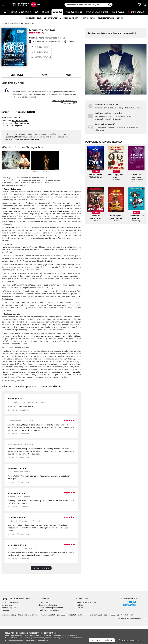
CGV (40, 626)
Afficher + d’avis (41, 565)
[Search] (86, 5)
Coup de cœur (19, 112)
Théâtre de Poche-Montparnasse (43, 38)
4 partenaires (22, 638)
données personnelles (54, 626)
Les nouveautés (50, 18)
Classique (57, 12)
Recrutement (7, 623)
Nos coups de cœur (33, 18)
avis (40, 52)
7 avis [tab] (44, 75)
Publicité (79, 623)
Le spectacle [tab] (17, 75)
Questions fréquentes (48, 623)
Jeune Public (118, 12)
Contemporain (42, 12)
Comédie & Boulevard (21, 12)
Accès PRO (80, 626)
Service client (44, 621)
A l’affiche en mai (88, 18)
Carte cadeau (136, 12)
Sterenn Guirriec (22, 123)
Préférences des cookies (49, 628)
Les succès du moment (69, 18)
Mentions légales (9, 626)
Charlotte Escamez (20, 120)
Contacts (5, 628)
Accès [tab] (69, 75)
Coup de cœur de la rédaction (65, 100)
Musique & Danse (74, 12)
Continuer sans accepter (130, 640)
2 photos (40, 47)
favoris (41, 57)
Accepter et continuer (102, 640)
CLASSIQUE (6, 112)
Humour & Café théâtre (97, 12)
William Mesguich (14, 126)
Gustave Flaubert (13, 118)
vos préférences (62, 638)
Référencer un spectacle (86, 621)
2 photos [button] (67, 161)
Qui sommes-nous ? (10, 621)
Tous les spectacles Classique (110, 18)
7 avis (44, 33)
